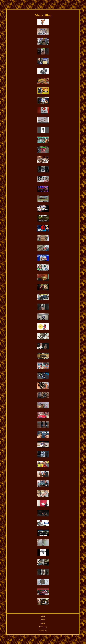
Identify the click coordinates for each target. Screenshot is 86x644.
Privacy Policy (43, 627)
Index (43, 616)
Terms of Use (43, 630)
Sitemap (43, 620)
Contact (43, 623)
